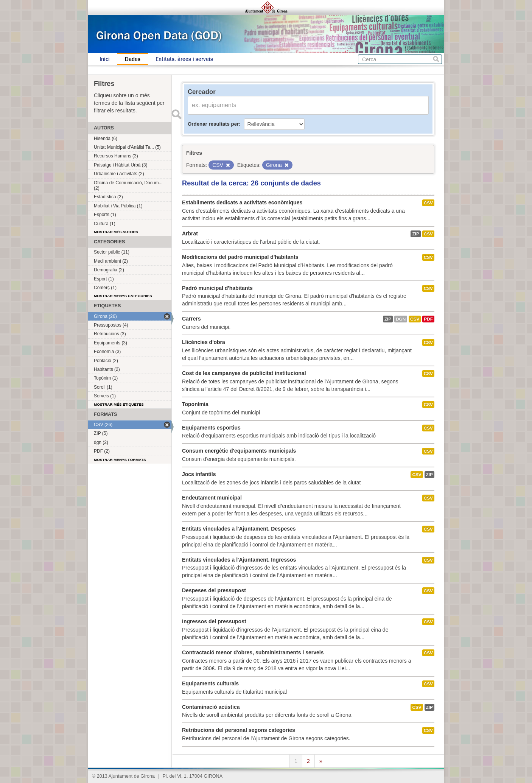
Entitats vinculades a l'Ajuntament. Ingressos (239, 560)
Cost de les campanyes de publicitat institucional (244, 373)
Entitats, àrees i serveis (184, 59)
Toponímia (195, 404)
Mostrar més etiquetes (119, 404)
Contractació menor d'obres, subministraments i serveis (253, 652)
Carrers (191, 319)
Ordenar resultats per (213, 124)
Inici (105, 59)
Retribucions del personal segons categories (239, 730)
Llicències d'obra (204, 342)
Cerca (436, 59)
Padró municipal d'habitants (217, 288)
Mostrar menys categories (123, 296)
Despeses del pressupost (214, 590)
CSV (428, 203)
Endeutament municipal (212, 498)
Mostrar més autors (116, 232)
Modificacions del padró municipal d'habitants (240, 257)
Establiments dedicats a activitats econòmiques (242, 202)
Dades (133, 59)
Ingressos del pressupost (214, 621)
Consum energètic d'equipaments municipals (239, 451)
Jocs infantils (199, 474)
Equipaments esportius (211, 428)
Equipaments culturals (210, 683)
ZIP (415, 234)
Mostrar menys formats (120, 460)
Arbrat (190, 233)
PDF (428, 319)
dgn (401, 319)
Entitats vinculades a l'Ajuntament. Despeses (239, 529)
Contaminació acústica (211, 707)
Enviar (176, 114)
